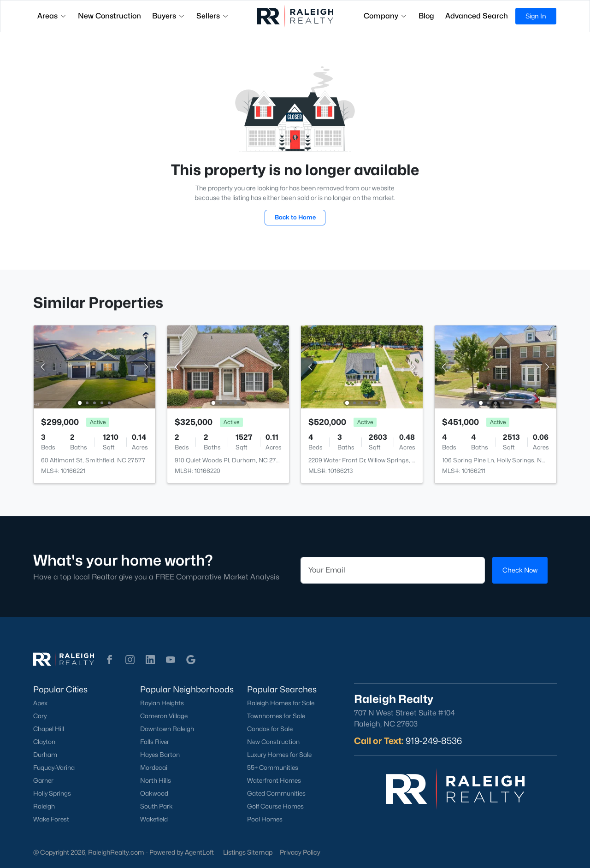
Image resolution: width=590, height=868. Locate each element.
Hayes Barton (160, 755)
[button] (110, 660)
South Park (156, 806)
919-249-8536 (434, 741)
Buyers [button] (169, 16)
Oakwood (154, 793)
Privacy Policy (300, 852)
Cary (40, 716)
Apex (40, 703)
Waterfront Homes (274, 780)
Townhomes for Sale (276, 716)
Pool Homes (265, 819)
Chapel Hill (49, 729)
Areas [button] (52, 16)
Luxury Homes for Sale (279, 755)
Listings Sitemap (248, 852)
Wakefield (154, 819)
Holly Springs (52, 793)
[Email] (393, 570)
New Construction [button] (109, 16)
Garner (43, 780)
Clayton (44, 742)
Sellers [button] (213, 16)
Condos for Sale (270, 729)
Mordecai (154, 768)
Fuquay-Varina (54, 768)
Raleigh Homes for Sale (281, 703)
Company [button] (386, 16)
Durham (45, 755)
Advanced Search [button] (477, 16)
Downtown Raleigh (167, 729)
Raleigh (44, 806)
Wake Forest (51, 819)
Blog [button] (426, 16)
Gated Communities (276, 793)
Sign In (536, 16)
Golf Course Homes (275, 806)
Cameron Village (164, 716)
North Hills (156, 780)
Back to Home (295, 217)
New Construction (273, 742)
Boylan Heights (162, 703)
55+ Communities (273, 768)
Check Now (520, 570)
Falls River (155, 742)
